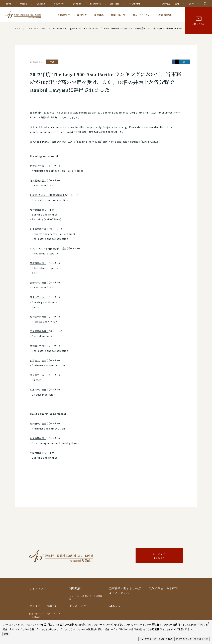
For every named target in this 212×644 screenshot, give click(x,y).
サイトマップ (38, 587)
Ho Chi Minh (134, 4)
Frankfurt (96, 4)
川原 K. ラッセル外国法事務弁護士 (49, 195)
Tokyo (8, 4)
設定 (6, 634)
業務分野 (96, 15)
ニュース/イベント (147, 15)
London (77, 4)
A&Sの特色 (80, 15)
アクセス (166, 4)
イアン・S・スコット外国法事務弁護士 (49, 248)
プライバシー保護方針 (44, 604)
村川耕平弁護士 (39, 389)
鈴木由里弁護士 (39, 297)
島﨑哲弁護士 (37, 452)
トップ (18, 28)
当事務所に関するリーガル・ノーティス (125, 589)
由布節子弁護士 (39, 166)
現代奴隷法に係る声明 (163, 587)
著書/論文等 (168, 15)
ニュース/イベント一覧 (38, 28)
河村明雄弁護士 (39, 180)
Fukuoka (40, 4)
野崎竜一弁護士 (39, 282)
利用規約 (75, 587)
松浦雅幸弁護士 (39, 422)
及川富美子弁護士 (40, 331)
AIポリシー (116, 604)
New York (59, 4)
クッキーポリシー (81, 604)
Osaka (24, 4)
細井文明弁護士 (39, 316)
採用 (177, 4)
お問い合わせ (199, 24)
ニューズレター (159, 554)
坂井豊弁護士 (37, 209)
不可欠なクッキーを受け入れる (156, 639)
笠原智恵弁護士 (39, 263)
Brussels (114, 4)
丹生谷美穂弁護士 (40, 229)
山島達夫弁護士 (39, 360)
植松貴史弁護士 (39, 345)
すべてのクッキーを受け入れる (192, 639)
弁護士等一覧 (127, 15)
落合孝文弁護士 (39, 374)
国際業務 (110, 15)
